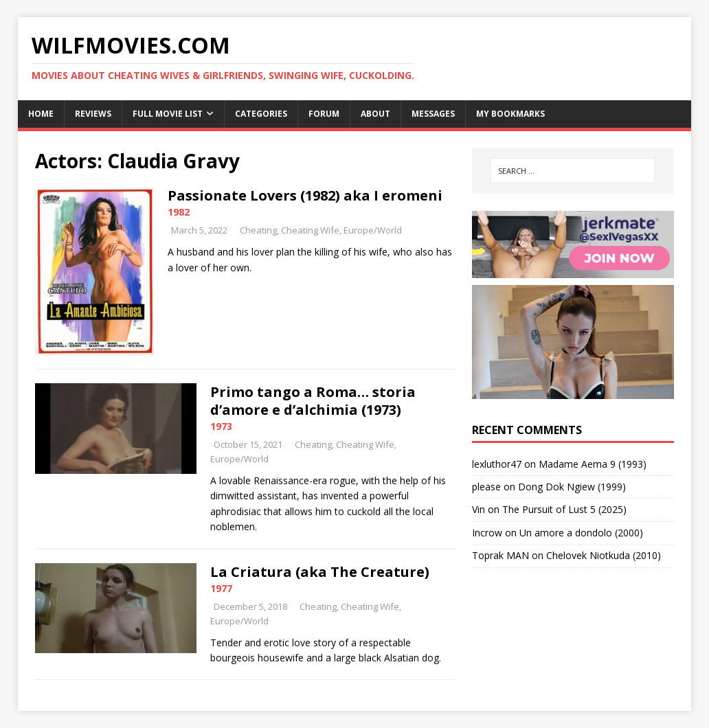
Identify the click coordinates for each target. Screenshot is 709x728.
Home (41, 114)
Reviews (93, 114)
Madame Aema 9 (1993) (593, 464)
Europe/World (373, 230)
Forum (324, 114)
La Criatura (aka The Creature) (320, 572)
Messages (433, 114)
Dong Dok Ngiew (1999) (572, 487)
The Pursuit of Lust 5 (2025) (564, 509)
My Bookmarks (510, 114)
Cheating (258, 230)
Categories (261, 114)
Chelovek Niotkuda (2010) (604, 555)
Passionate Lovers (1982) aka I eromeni (305, 195)
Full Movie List (168, 114)
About (375, 114)
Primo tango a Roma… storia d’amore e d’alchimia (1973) (313, 401)
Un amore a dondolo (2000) (581, 533)
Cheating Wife (310, 230)
